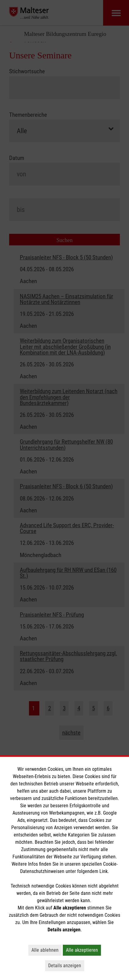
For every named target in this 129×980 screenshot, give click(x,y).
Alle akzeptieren (82, 950)
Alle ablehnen (45, 950)
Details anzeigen (65, 966)
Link (104, 871)
